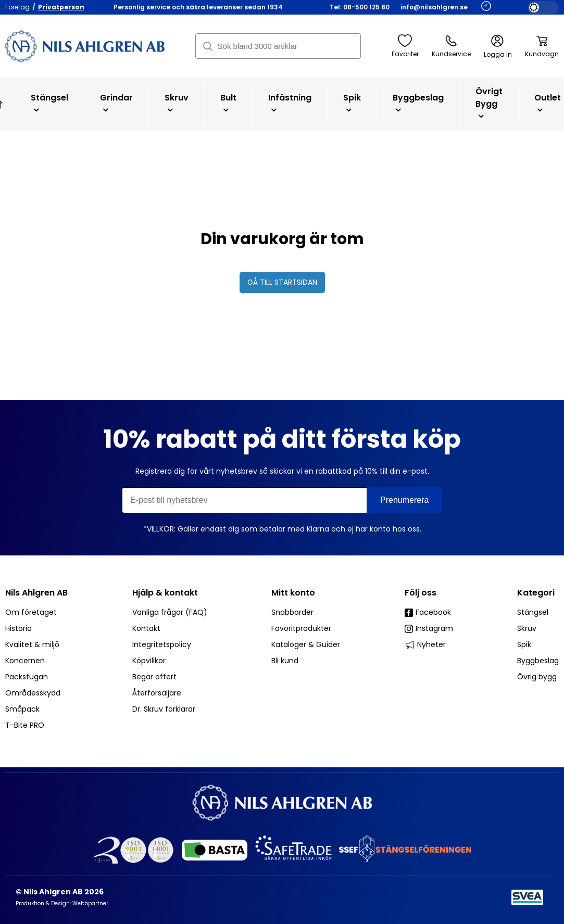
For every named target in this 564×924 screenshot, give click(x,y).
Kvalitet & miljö (32, 644)
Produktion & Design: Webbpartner (62, 903)
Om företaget (31, 612)
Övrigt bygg (489, 103)
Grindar (116, 103)
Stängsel (49, 103)
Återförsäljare (157, 693)
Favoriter (405, 46)
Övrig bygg (537, 677)
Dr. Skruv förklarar (164, 709)
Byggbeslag (418, 103)
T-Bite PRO (25, 725)
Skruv (177, 103)
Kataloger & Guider (306, 644)
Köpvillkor (149, 661)
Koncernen (25, 661)
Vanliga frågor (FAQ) (170, 612)
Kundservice (451, 46)
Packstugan (27, 677)
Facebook (428, 612)
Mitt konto (293, 593)
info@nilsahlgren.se (434, 7)
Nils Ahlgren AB (36, 593)
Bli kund (285, 661)
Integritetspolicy (162, 644)
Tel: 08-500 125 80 (360, 7)
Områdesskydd (33, 693)
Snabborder (292, 612)
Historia (18, 628)
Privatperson (61, 7)
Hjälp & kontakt (165, 593)
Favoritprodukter (301, 628)
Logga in (498, 47)
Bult (228, 103)
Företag (17, 7)
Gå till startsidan (282, 282)
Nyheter (425, 644)
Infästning (290, 103)
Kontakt (146, 628)
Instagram (429, 628)
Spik (352, 103)
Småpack (22, 709)
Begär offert (154, 677)
